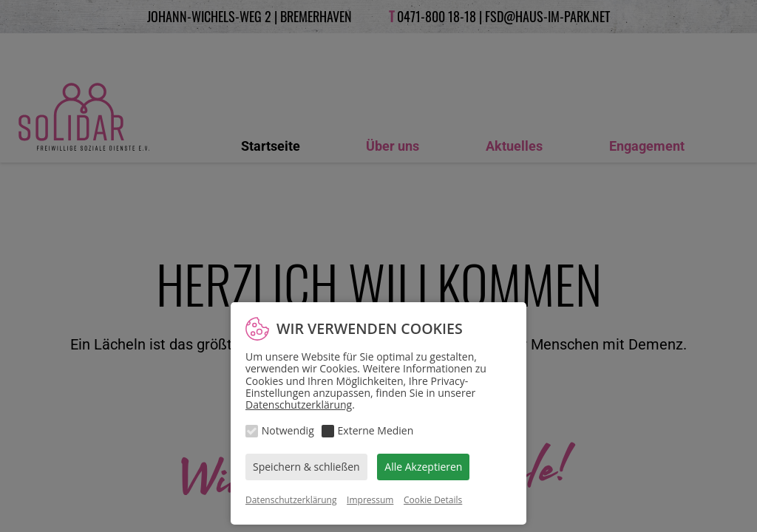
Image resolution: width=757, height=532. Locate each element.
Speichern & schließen (306, 467)
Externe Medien (376, 430)
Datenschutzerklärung (299, 405)
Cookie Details (433, 500)
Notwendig (288, 430)
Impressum (370, 500)
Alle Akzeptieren (423, 467)
